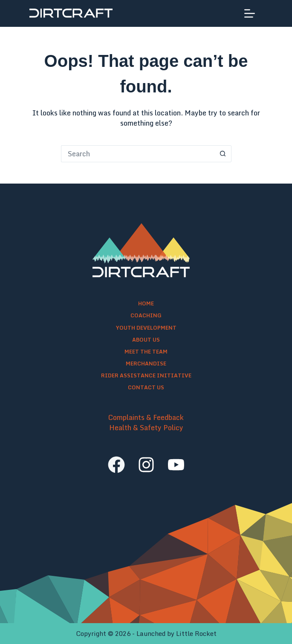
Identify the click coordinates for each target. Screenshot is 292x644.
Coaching (146, 316)
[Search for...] (138, 154)
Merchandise (146, 364)
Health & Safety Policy (146, 428)
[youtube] (176, 465)
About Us (146, 340)
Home (146, 304)
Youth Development (146, 328)
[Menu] (250, 13)
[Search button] (223, 154)
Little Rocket (196, 633)
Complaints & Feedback (146, 417)
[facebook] (116, 465)
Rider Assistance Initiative (146, 376)
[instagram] (146, 465)
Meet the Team (146, 352)
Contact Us (146, 388)
